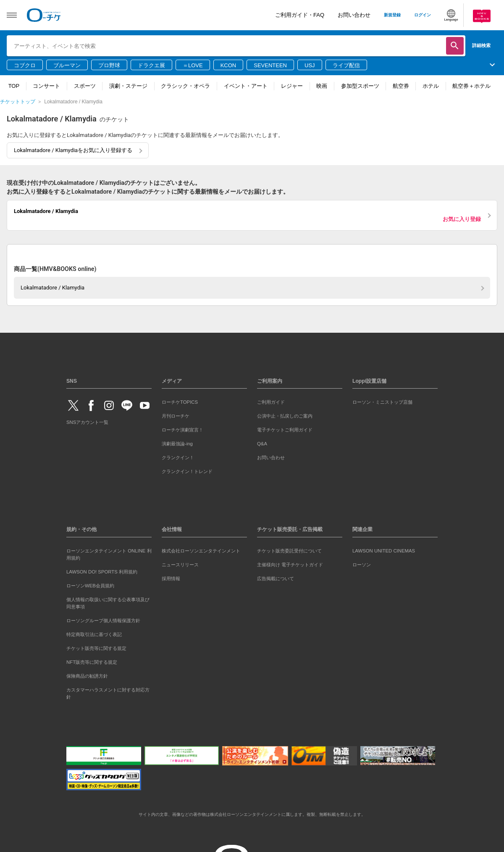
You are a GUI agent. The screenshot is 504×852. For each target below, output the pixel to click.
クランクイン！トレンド (187, 471)
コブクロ (25, 65)
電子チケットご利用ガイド (285, 430)
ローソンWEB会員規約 (90, 586)
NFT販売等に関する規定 (92, 662)
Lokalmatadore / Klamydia (52, 288)
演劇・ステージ (128, 86)
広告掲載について (276, 579)
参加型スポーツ (360, 86)
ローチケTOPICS (180, 402)
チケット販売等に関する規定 (96, 648)
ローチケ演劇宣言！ (182, 430)
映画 (322, 86)
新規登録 (392, 15)
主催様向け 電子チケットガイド (290, 565)
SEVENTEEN (270, 65)
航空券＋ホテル (471, 86)
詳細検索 (481, 45)
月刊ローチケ (176, 416)
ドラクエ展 (151, 65)
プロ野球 (109, 65)
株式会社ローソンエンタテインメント (201, 551)
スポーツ (85, 86)
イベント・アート (246, 86)
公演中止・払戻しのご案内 (285, 416)
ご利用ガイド (271, 402)
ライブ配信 (346, 65)
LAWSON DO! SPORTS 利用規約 (102, 572)
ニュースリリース (180, 565)
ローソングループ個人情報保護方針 (103, 621)
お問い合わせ (354, 15)
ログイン (423, 15)
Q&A (262, 444)
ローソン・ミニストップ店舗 (382, 402)
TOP (14, 86)
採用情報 (171, 579)
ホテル (431, 86)
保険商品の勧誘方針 (87, 676)
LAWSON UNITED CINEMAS (384, 551)
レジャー (292, 86)
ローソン (362, 565)
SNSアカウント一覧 (87, 422)
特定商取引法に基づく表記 (94, 634)
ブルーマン (67, 65)
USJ (310, 65)
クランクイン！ (178, 458)
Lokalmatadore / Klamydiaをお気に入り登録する (73, 150)
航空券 (401, 86)
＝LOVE (193, 65)
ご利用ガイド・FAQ (300, 15)
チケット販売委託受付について (289, 551)
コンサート (46, 86)
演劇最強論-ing (177, 444)
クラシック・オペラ (185, 86)
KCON (228, 65)
